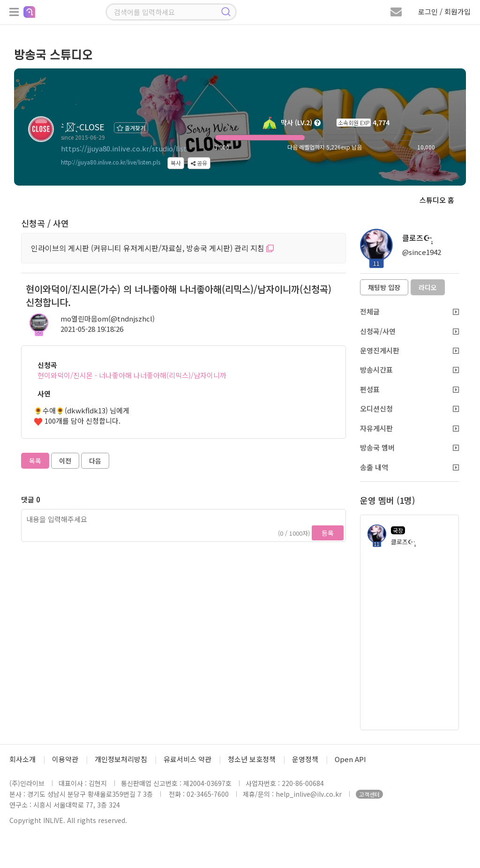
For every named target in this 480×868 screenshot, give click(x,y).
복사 (176, 163)
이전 (65, 461)
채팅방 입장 (384, 287)
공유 (199, 163)
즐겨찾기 (131, 128)
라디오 (428, 287)
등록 (328, 533)
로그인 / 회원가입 (444, 11)
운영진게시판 (409, 350)
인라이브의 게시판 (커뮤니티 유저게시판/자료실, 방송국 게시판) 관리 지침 (152, 248)
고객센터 (369, 794)
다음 (95, 461)
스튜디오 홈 (437, 200)
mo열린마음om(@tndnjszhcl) (108, 318)
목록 (35, 461)
